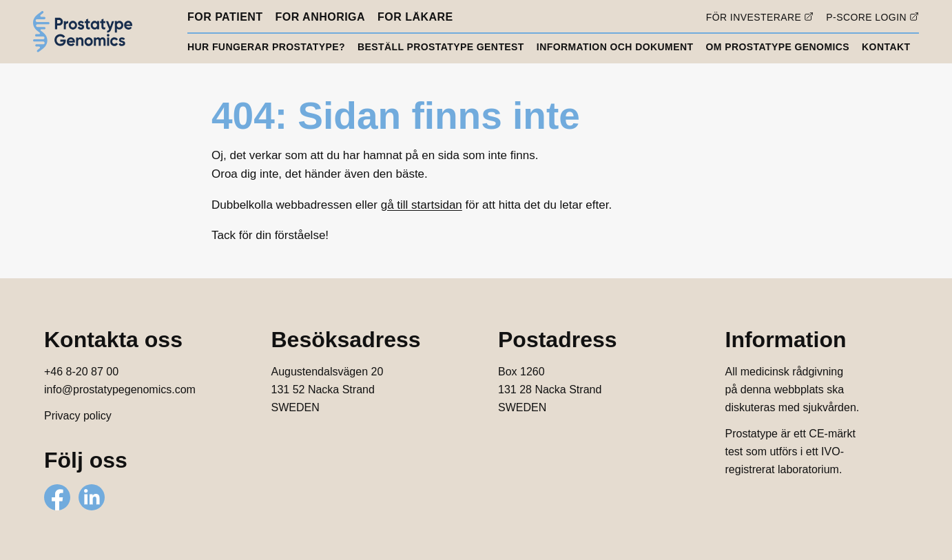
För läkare (415, 17)
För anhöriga (321, 17)
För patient (225, 17)
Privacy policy (78, 416)
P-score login (866, 17)
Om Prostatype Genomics (777, 47)
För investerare (754, 17)
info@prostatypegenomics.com (120, 390)
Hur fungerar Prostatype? (266, 47)
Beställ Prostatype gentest (441, 47)
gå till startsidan (422, 205)
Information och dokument (615, 47)
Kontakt (886, 47)
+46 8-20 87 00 (81, 372)
